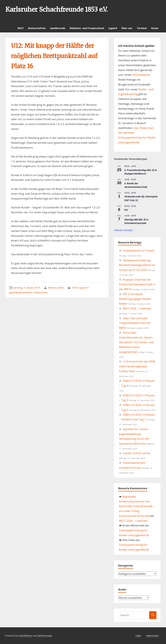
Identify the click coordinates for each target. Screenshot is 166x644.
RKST (21, 28)
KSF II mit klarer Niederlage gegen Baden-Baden (135, 299)
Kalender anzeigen (123, 230)
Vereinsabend (141, 75)
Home (155, 28)
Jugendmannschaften (21, 292)
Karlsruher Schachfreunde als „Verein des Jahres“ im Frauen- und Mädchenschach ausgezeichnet (136, 342)
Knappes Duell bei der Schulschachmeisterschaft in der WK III (137, 284)
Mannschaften (37, 28)
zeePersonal (44, 636)
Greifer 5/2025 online (136, 453)
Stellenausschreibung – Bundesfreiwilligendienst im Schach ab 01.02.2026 (137, 265)
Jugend (113, 28)
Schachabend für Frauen (138, 250)
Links (138, 636)
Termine (142, 28)
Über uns (127, 28)
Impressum (152, 636)
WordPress (26, 636)
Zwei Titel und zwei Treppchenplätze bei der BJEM (135, 323)
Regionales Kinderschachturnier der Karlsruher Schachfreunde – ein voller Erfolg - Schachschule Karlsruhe (137, 506)
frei (126, 210)
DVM (74, 288)
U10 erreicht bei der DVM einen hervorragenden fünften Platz (137, 366)
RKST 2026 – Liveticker (137, 308)
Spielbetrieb (58, 28)
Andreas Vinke (56, 288)
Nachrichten (41, 292)
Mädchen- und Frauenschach (87, 28)
